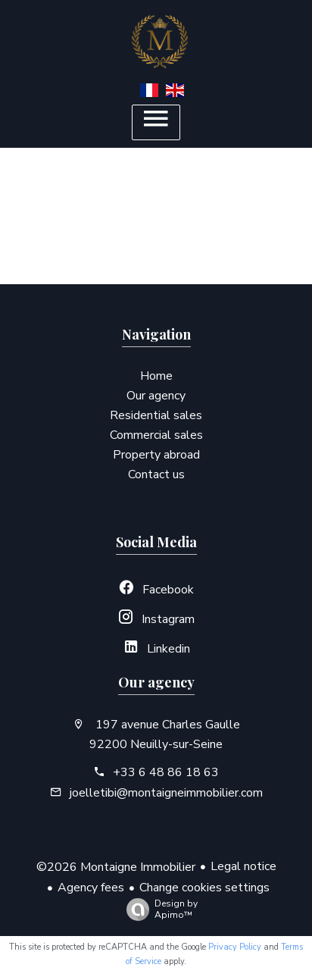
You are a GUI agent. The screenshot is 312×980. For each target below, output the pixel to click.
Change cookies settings (204, 888)
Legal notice (243, 866)
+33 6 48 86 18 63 (166, 772)
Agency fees (91, 888)
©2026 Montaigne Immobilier (116, 867)
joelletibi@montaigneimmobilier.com (166, 793)
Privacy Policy (235, 947)
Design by (158, 909)
